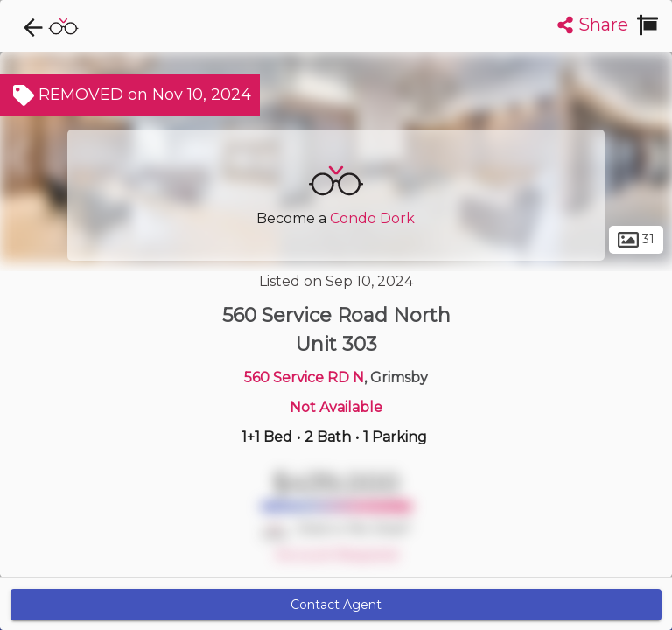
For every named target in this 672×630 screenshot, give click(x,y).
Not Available (336, 407)
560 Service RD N (304, 378)
